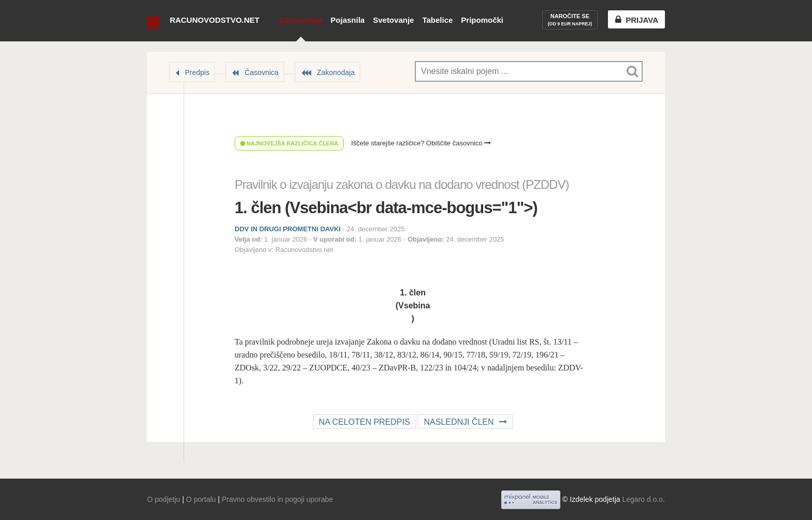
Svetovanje (393, 20)
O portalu (201, 499)
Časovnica (261, 72)
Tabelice (437, 20)
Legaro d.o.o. (643, 499)
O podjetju (164, 499)
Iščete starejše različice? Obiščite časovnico (421, 143)
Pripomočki (482, 20)
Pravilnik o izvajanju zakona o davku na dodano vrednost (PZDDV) (402, 184)
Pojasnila (347, 20)
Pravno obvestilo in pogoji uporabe (277, 499)
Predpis (197, 72)
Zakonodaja (301, 20)
